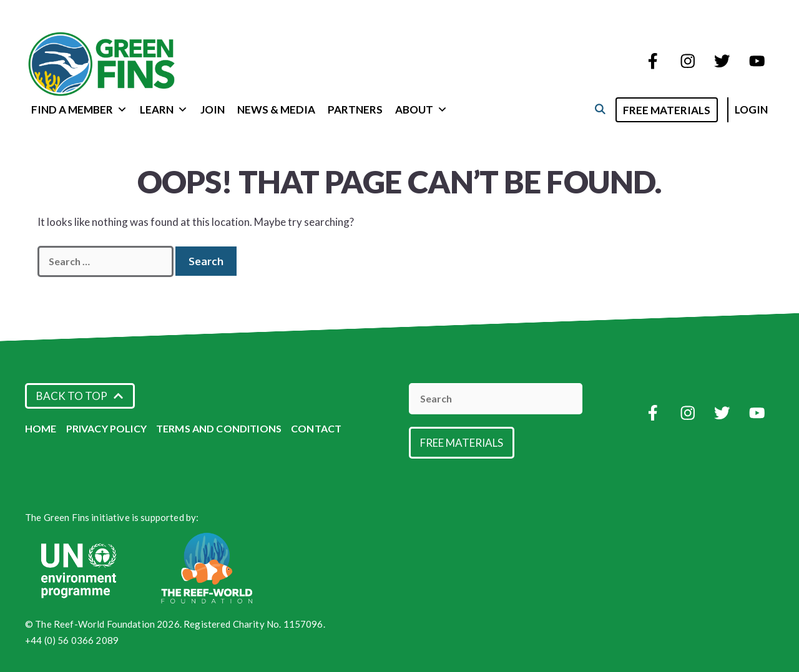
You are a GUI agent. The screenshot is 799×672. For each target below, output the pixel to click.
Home (41, 428)
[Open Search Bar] (600, 109)
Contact (316, 428)
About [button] (421, 110)
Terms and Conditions (219, 428)
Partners (355, 110)
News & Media (276, 110)
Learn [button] (164, 110)
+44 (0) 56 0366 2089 (72, 640)
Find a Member (79, 110)
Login (751, 110)
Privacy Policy (106, 428)
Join (213, 110)
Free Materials (667, 110)
